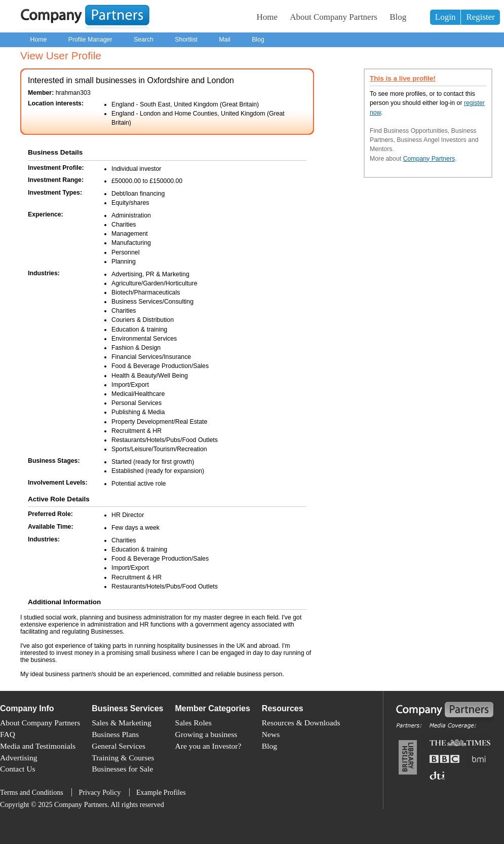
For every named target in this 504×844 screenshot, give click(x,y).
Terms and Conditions (32, 792)
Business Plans (115, 734)
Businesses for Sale (122, 769)
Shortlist (186, 40)
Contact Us (18, 769)
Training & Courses (123, 758)
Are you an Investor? (208, 746)
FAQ (8, 734)
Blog (398, 17)
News (271, 734)
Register (480, 17)
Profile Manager (90, 40)
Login (445, 17)
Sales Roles (193, 723)
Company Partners (429, 159)
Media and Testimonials (38, 746)
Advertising (18, 758)
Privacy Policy (100, 792)
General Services (119, 746)
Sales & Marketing (122, 723)
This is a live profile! (403, 78)
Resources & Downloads (301, 723)
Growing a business (206, 734)
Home (267, 17)
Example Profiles (161, 792)
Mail (225, 40)
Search (144, 40)
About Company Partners (334, 17)
